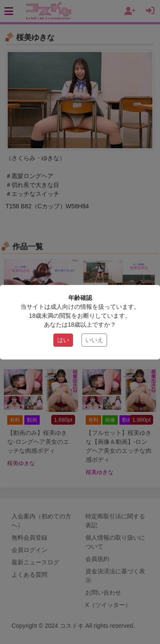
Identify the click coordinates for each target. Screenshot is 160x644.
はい (63, 340)
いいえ (94, 340)
